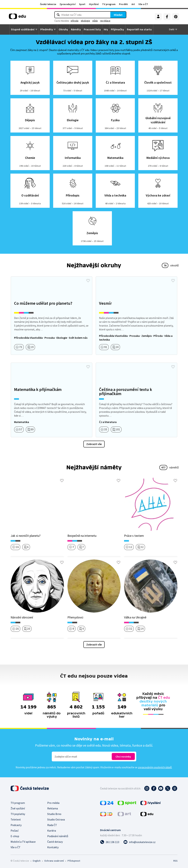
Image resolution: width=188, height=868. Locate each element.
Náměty (76, 29)
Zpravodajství (68, 4)
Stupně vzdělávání (23, 29)
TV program (109, 4)
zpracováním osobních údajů (155, 767)
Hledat (118, 15)
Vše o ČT (143, 4)
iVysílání (94, 4)
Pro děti (123, 4)
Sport (82, 4)
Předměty (47, 29)
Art (133, 4)
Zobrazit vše (94, 444)
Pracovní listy (92, 29)
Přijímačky (117, 29)
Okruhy (63, 29)
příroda (75, 21)
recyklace (105, 21)
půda (95, 21)
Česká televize (48, 4)
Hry (106, 29)
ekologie (85, 21)
